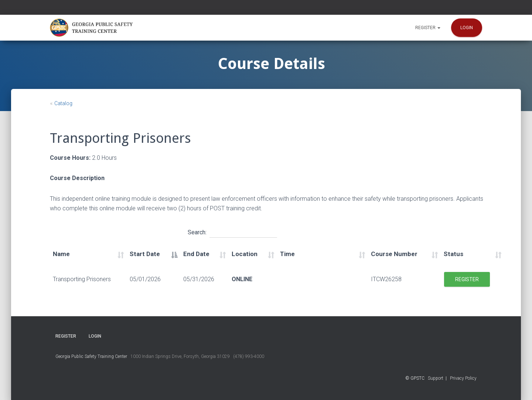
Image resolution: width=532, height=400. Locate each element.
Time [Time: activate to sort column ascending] (287, 254)
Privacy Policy (463, 378)
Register (428, 28)
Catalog (63, 103)
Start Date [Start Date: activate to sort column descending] (145, 254)
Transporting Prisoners (82, 279)
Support (436, 378)
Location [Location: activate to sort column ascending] (245, 254)
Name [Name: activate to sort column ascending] (61, 254)
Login (467, 28)
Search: (232, 231)
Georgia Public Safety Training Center (91, 356)
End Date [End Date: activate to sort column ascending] (196, 254)
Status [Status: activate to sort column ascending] (453, 254)
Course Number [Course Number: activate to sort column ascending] (394, 254)
